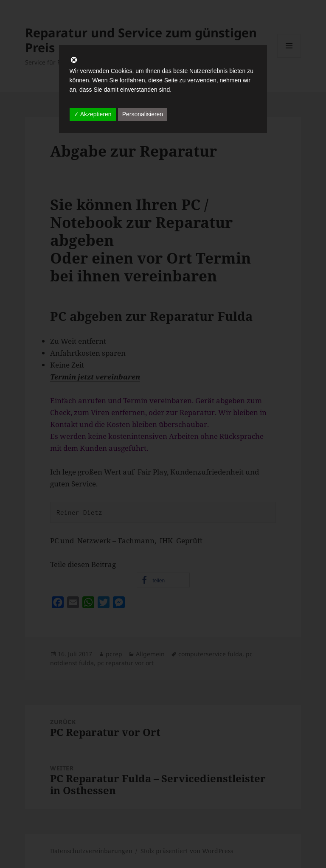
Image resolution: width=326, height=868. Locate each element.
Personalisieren (143, 114)
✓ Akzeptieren (93, 114)
